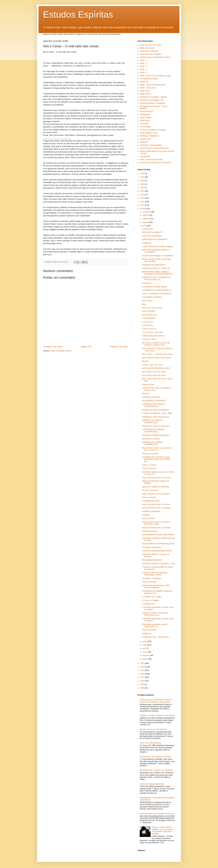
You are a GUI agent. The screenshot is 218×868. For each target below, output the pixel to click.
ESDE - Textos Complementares (153, 85)
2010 (143, 681)
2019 (143, 198)
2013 (143, 670)
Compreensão (148, 229)
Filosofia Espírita (146, 111)
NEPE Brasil (145, 121)
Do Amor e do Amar (150, 490)
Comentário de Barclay (149, 51)
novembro (147, 212)
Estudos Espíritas (78, 14)
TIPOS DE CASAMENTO (152, 232)
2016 (143, 209)
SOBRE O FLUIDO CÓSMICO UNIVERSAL (157, 716)
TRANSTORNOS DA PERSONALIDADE (158, 544)
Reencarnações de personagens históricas (157, 814)
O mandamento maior (151, 501)
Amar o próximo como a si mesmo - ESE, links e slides (156, 523)
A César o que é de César (152, 365)
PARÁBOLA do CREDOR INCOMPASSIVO (152, 421)
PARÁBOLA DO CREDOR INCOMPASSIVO (152, 443)
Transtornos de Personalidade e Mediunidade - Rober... (155, 574)
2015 (143, 663)
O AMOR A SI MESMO (151, 511)
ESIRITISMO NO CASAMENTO (155, 239)
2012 (143, 674)
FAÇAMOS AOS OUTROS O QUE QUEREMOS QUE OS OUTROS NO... (156, 459)
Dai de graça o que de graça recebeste (155, 757)
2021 (143, 191)
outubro (146, 215)
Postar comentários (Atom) (61, 351)
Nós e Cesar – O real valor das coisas (157, 354)
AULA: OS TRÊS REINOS (150, 743)
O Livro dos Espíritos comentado (153, 130)
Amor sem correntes (150, 454)
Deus (144, 304)
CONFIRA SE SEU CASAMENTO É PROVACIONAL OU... (156, 278)
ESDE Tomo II (145, 94)
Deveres (145, 361)
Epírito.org (144, 82)
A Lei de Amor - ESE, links (152, 332)
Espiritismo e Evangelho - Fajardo (153, 97)
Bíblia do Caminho (147, 48)
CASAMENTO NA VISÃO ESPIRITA (156, 290)
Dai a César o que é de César (154, 372)
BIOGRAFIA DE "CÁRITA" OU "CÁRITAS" (157, 770)
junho (145, 641)
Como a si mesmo (149, 465)
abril (144, 648)
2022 (143, 188)
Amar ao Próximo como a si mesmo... (157, 478)
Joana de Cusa (148, 384)
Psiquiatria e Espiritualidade (151, 145)
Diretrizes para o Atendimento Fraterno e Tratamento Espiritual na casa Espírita (156, 701)
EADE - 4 (143, 70)
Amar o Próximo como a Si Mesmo (156, 494)
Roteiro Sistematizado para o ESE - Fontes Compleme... (156, 587)
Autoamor (146, 515)
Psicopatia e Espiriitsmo (152, 578)
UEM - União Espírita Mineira (151, 160)
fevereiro (146, 655)
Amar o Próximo (148, 518)
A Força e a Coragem (151, 600)
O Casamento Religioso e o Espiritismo (158, 256)
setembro (146, 219)
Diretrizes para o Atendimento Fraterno (155, 57)
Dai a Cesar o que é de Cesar (154, 375)
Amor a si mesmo (149, 497)
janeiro (145, 659)
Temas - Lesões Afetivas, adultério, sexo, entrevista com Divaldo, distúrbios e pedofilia (162, 830)
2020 (143, 195)
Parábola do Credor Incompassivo (156, 410)
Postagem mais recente (53, 347)
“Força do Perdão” (149, 582)
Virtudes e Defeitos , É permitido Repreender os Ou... (155, 614)
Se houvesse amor (149, 315)
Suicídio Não (145, 156)
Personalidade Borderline (152, 560)
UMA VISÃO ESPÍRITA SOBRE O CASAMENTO (156, 251)
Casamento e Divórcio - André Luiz (156, 268)
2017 (143, 205)
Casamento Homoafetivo (152, 236)
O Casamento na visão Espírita (154, 287)
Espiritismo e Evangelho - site (152, 100)
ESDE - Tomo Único (148, 88)
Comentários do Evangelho (151, 54)
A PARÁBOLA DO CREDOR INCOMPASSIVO (153, 405)
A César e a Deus (149, 339)
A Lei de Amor (148, 322)
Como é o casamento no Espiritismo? (157, 294)
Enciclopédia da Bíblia (149, 79)
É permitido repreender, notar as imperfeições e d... (155, 625)
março (145, 652)
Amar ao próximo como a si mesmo (156, 504)
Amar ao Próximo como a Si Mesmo (156, 508)
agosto (145, 222)
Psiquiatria (144, 142)
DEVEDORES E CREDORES (154, 401)
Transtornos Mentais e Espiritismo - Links (158, 564)
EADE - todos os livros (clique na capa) (155, 76)
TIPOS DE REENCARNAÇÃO (152, 784)
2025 (143, 177)
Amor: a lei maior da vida (152, 308)
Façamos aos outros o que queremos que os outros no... (157, 449)
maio (145, 645)
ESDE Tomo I (145, 91)
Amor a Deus (147, 301)
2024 (143, 181)
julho (145, 226)
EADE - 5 (143, 73)
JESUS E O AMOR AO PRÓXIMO (156, 487)
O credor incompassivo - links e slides (157, 413)
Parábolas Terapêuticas (149, 136)
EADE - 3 (143, 66)
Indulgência (147, 634)
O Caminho (144, 124)
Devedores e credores (151, 439)
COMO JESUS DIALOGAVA (153, 336)
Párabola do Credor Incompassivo (156, 435)
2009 (143, 684)
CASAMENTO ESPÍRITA (152, 297)
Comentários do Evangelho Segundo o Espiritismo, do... (157, 592)
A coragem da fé (149, 604)
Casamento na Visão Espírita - (154, 265)
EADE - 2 (143, 63)
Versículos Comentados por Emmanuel (155, 163)
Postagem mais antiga (119, 347)
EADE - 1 (143, 60)
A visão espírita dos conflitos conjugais (157, 246)
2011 (143, 677)
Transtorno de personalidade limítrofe (157, 551)
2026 (143, 174)
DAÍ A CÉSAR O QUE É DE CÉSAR (156, 358)
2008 (143, 688)
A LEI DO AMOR (149, 311)
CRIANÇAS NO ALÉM (151, 397)
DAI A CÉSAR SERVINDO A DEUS (156, 368)
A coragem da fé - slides (152, 597)
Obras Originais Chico (149, 133)
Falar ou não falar (149, 630)
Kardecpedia (145, 115)
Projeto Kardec (146, 139)
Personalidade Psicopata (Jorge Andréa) (158, 535)
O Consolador (145, 127)
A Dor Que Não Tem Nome (150, 45)
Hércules (146, 394)
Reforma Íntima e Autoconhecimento (154, 148)
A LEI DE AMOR (149, 318)
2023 (143, 184)
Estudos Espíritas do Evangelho (152, 103)
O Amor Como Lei (149, 329)
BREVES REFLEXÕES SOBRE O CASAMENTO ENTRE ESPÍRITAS (157, 273)
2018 (143, 202)
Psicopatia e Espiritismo (152, 547)
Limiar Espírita (146, 118)
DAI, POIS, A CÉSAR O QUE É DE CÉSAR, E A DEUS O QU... (156, 344)
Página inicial (86, 347)
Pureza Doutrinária (149, 531)
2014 (143, 667)
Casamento (147, 243)
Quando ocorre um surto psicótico (153, 729)
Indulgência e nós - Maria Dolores (155, 637)
